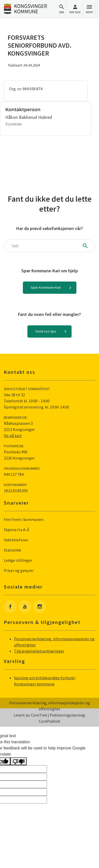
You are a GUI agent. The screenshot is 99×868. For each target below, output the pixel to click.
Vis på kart (13, 436)
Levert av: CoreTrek (30, 715)
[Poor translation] (19, 761)
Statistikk (12, 550)
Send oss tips (46, 331)
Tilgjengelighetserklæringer (39, 651)
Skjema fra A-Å (16, 530)
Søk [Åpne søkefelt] (62, 9)
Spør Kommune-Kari (46, 287)
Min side (75, 9)
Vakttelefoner (16, 540)
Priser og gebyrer (19, 570)
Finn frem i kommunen (24, 519)
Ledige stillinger (18, 560)
